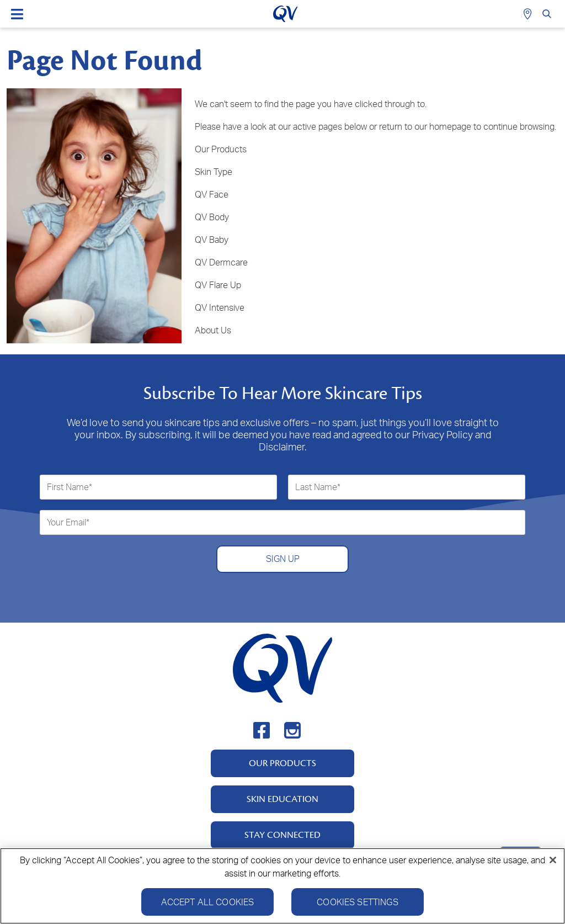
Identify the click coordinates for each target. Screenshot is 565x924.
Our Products (221, 149)
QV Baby (212, 240)
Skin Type (214, 172)
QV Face (212, 194)
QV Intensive (220, 307)
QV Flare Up (218, 285)
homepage (450, 126)
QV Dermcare (221, 262)
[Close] (553, 865)
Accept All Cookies (208, 907)
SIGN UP (283, 559)
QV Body (212, 217)
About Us (213, 330)
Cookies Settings (358, 907)
